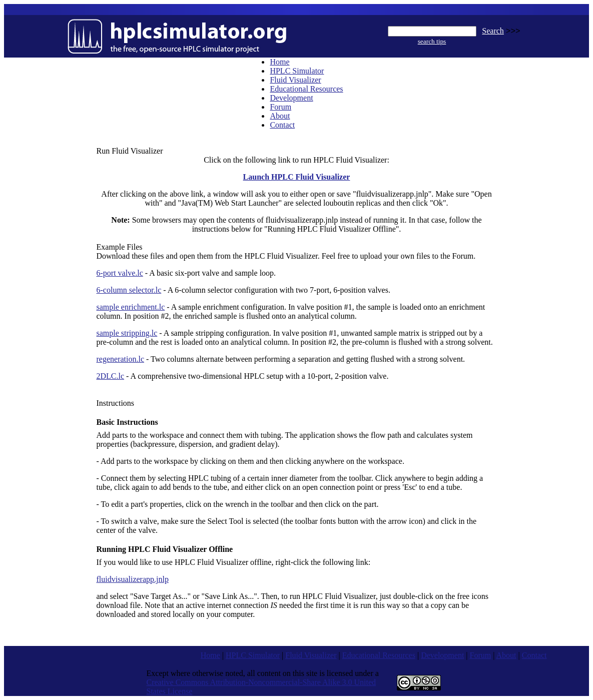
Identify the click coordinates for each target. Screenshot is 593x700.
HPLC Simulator (297, 71)
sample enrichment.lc (131, 307)
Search (493, 31)
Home (279, 62)
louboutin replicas (352, 203)
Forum (280, 107)
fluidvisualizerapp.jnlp (133, 579)
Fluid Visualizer (295, 80)
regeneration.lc (121, 359)
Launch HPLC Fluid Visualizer (297, 177)
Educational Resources (306, 89)
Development (291, 98)
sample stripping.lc (127, 333)
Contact (282, 125)
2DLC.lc (111, 376)
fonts (328, 521)
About (280, 116)
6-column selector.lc (129, 290)
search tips (432, 41)
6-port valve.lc (120, 273)
